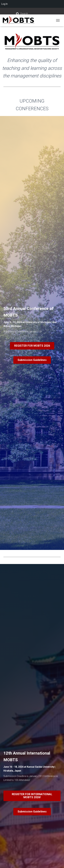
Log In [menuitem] (5, 4)
